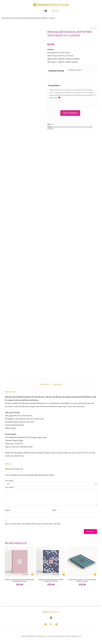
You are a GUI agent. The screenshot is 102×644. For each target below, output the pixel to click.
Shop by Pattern (88, 127)
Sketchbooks (50, 129)
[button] (51, 618)
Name (8, 510)
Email (55, 510)
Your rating (10, 481)
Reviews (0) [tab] (58, 385)
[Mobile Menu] (56, 11)
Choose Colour (56, 71)
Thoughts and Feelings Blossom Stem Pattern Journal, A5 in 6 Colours (51, 580)
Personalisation (73, 92)
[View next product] (95, 28)
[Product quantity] (53, 112)
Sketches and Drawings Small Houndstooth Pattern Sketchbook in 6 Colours (20, 580)
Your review (10, 487)
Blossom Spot (57, 127)
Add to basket (70, 113)
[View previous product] (92, 28)
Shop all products (79, 127)
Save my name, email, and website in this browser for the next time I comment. (33, 524)
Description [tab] (45, 385)
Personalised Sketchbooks (68, 127)
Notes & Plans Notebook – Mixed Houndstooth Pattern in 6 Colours (82, 580)
